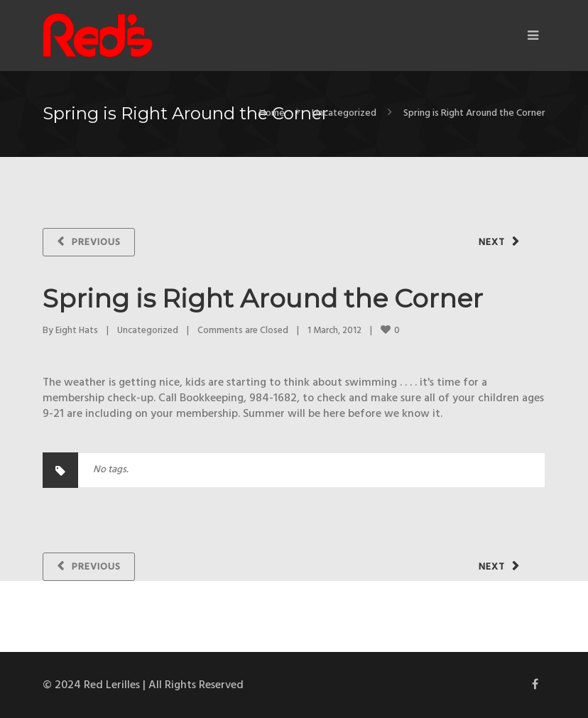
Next (492, 243)
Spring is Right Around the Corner (263, 298)
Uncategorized (344, 113)
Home (272, 113)
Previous (96, 243)
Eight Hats (77, 331)
